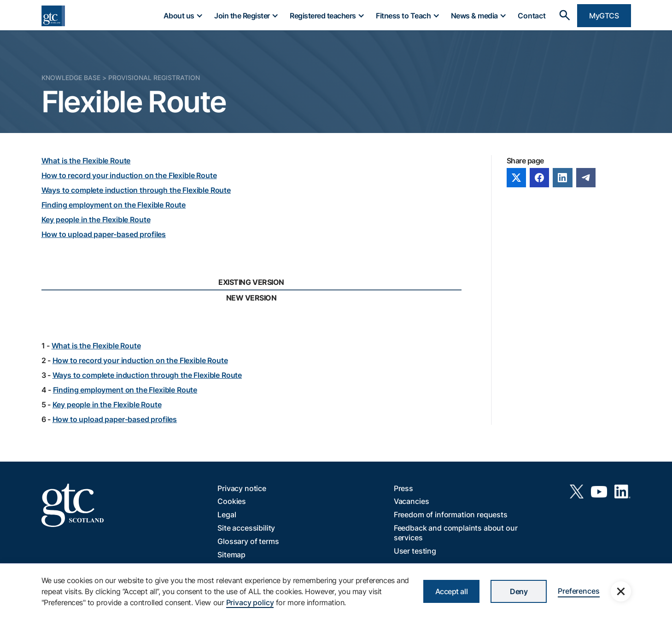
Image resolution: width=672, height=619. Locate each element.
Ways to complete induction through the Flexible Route (136, 190)
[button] (183, 16)
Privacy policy (250, 602)
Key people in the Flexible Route (96, 220)
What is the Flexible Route (86, 161)
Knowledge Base (71, 78)
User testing (415, 551)
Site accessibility (246, 528)
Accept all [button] (451, 591)
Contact (532, 16)
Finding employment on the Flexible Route (114, 205)
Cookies (232, 501)
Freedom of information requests (451, 515)
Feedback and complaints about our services (456, 533)
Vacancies (412, 501)
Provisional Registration (154, 78)
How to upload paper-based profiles (104, 234)
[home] (53, 16)
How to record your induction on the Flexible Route (129, 175)
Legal (227, 515)
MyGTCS (604, 16)
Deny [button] (519, 591)
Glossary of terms (248, 541)
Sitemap (231, 555)
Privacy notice (242, 488)
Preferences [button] (579, 591)
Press (403, 488)
